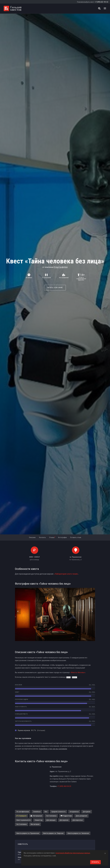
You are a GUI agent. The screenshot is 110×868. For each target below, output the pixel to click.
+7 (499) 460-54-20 (64, 786)
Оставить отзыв (76, 537)
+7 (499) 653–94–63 (102, 2)
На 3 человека (22, 824)
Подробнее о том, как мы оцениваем (53, 749)
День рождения (81, 816)
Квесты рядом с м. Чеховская (78, 833)
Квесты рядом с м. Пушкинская (28, 833)
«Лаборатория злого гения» (66, 574)
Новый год (38, 820)
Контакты (42, 537)
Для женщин (51, 820)
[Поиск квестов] (99, 8)
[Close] (105, 853)
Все (46, 812)
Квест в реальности (23, 820)
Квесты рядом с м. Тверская (53, 833)
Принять (95, 862)
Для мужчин (64, 820)
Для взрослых (78, 820)
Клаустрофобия (61, 267)
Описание (32, 537)
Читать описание (55, 288)
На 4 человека (51, 816)
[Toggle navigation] (105, 8)
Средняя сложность (58, 812)
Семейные (37, 812)
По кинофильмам (23, 812)
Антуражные (74, 812)
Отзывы (52, 537)
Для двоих (87, 812)
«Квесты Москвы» (78, 672)
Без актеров (35, 824)
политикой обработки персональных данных (73, 853)
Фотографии (62, 537)
